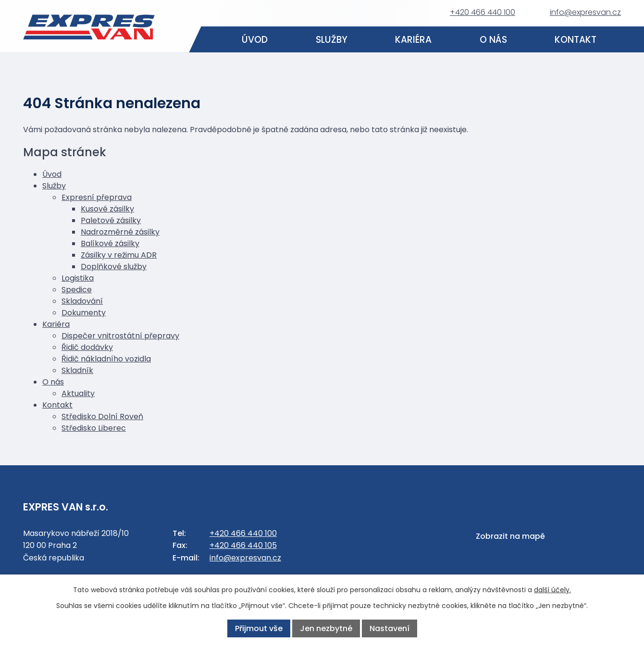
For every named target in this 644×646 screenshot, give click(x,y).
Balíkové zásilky (110, 243)
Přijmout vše (259, 628)
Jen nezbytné (326, 628)
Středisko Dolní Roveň (102, 416)
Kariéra (413, 40)
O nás (493, 40)
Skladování (82, 301)
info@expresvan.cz (585, 12)
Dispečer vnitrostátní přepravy (120, 336)
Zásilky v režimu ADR (119, 255)
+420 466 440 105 (243, 545)
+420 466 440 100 (483, 12)
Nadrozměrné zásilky (120, 232)
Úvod (255, 40)
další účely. (552, 590)
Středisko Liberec (94, 428)
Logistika (78, 278)
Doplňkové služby (114, 267)
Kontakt (576, 40)
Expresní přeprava (97, 197)
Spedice (77, 290)
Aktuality (78, 393)
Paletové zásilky (111, 220)
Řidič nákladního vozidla (106, 359)
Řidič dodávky (87, 347)
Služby (332, 40)
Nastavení (390, 628)
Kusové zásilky (107, 209)
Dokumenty (84, 313)
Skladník (77, 370)
